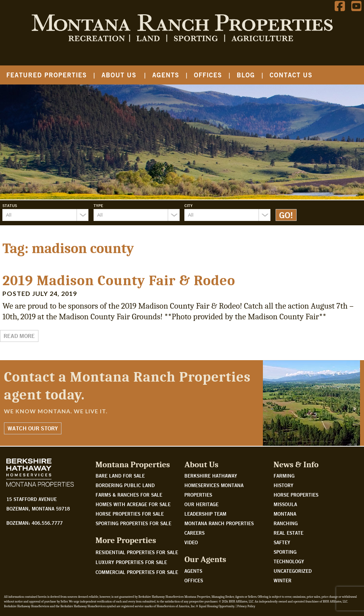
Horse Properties (296, 495)
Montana (285, 514)
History (284, 485)
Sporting (285, 552)
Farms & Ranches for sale (129, 495)
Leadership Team (205, 514)
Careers (194, 533)
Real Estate (288, 533)
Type (98, 205)
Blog (246, 75)
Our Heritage (201, 504)
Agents (166, 75)
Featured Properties (47, 75)
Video (191, 542)
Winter (283, 580)
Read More (19, 336)
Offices (208, 75)
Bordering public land (125, 485)
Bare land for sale (120, 476)
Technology (289, 561)
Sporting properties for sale (133, 523)
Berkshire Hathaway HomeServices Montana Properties (214, 485)
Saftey (282, 542)
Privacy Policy (246, 606)
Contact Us (291, 75)
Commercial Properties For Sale (137, 572)
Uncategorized (293, 571)
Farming (284, 476)
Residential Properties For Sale (137, 552)
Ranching (286, 523)
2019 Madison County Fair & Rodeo (119, 281)
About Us (119, 75)
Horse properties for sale (130, 514)
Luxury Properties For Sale (131, 562)
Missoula (285, 504)
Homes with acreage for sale (133, 504)
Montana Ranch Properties (219, 523)
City (189, 205)
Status (10, 205)
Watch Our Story (33, 428)
